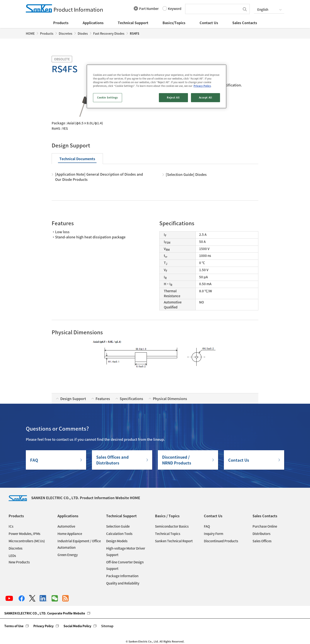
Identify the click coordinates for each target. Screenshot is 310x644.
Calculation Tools (119, 534)
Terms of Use (14, 626)
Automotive (66, 526)
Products (61, 23)
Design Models (117, 541)
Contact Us (209, 23)
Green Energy (68, 555)
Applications (93, 23)
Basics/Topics (174, 23)
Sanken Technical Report (174, 541)
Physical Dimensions (170, 399)
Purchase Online (265, 526)
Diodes (83, 33)
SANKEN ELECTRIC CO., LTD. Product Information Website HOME (74, 498)
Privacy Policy (43, 626)
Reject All (173, 98)
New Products (19, 562)
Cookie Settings (108, 98)
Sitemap (107, 626)
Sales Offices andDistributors (112, 460)
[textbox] (214, 9)
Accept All (206, 98)
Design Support (73, 399)
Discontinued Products (221, 541)
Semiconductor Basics (172, 526)
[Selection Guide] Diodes (186, 174)
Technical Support (133, 23)
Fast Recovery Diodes (109, 33)
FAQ (34, 460)
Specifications (131, 399)
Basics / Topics (167, 516)
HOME (30, 33)
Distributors (261, 534)
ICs (11, 526)
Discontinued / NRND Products (177, 460)
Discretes (66, 33)
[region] (157, 86)
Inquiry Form (214, 534)
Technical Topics (168, 534)
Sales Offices (262, 541)
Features (103, 399)
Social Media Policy (77, 626)
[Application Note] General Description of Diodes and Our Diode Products (99, 177)
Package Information (122, 576)
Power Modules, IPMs (24, 534)
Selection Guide (118, 526)
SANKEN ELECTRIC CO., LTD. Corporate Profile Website (45, 613)
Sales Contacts (245, 23)
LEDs (12, 556)
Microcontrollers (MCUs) (27, 541)
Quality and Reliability (123, 583)
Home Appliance (70, 534)
